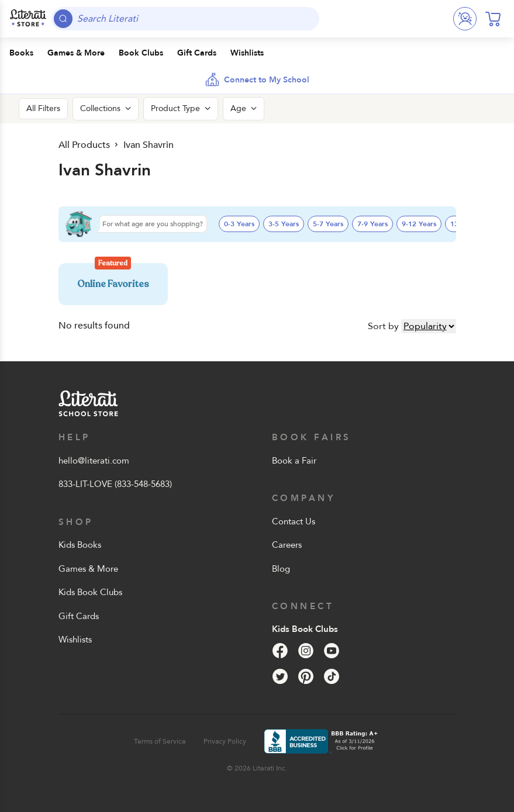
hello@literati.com (94, 461)
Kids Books (80, 545)
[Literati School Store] (28, 19)
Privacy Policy (225, 741)
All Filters (43, 108)
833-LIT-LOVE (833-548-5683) (115, 484)
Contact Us (294, 521)
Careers (287, 545)
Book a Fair (294, 461)
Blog (281, 569)
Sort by (383, 326)
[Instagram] (306, 651)
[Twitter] (280, 676)
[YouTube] (332, 651)
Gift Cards (79, 616)
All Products (83, 145)
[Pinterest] (306, 676)
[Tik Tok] (332, 676)
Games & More (88, 569)
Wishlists (75, 640)
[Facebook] (280, 651)
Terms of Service (160, 741)
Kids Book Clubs (90, 592)
